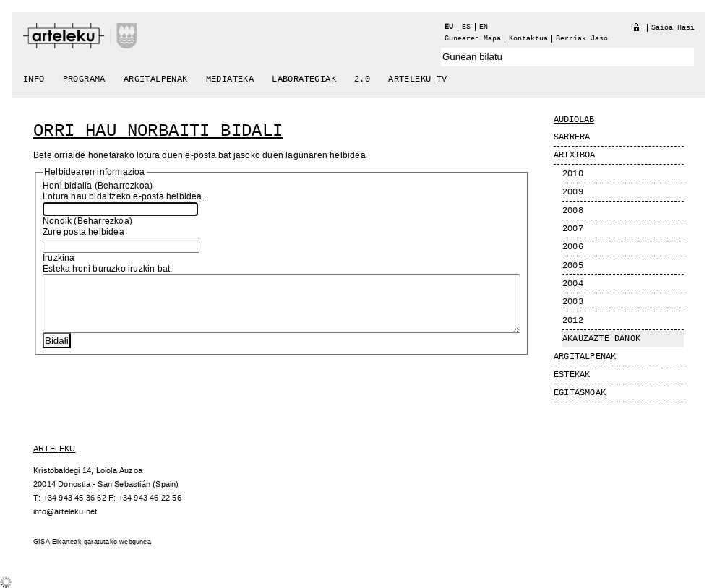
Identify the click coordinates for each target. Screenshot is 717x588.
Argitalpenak (156, 79)
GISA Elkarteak (57, 542)
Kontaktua (528, 39)
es (466, 27)
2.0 (362, 79)
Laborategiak (304, 79)
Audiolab (574, 120)
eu (449, 27)
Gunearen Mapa (473, 39)
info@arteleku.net (65, 512)
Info (34, 79)
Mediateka (230, 79)
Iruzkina (59, 258)
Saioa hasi (673, 28)
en (484, 27)
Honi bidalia (67, 186)
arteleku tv (417, 79)
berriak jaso (582, 39)
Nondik (57, 221)
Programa (84, 79)
